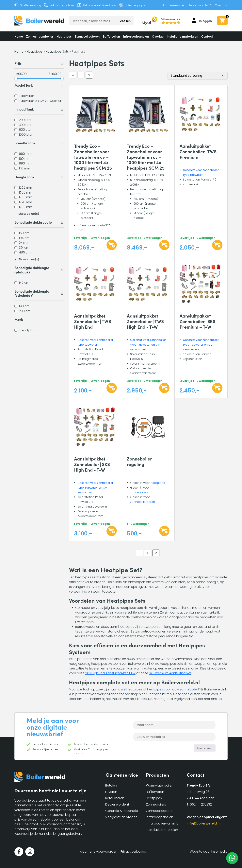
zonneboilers (139, 492)
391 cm (24, 247)
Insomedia (219, 851)
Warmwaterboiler (159, 785)
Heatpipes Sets (57, 52)
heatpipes (158, 483)
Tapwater (26, 96)
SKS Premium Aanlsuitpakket (170, 673)
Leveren (111, 792)
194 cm (24, 238)
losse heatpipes (130, 689)
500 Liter (25, 130)
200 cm (25, 311)
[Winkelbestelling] (198, 76)
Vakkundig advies (62, 5)
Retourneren (115, 798)
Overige (158, 36)
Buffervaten (111, 36)
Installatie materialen (182, 36)
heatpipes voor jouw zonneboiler (173, 689)
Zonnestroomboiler (40, 36)
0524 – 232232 (201, 804)
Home (19, 36)
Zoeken (125, 21)
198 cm (24, 306)
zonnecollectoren (143, 502)
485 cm (25, 252)
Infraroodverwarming (162, 823)
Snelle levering (31, 5)
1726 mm (25, 202)
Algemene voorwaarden (99, 851)
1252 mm (25, 188)
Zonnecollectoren (87, 36)
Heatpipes (64, 36)
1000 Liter (26, 134)
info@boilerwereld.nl (203, 823)
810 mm (25, 158)
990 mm (25, 163)
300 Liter (25, 125)
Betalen (111, 785)
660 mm (25, 154)
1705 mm (26, 197)
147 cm (24, 283)
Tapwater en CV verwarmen (41, 101)
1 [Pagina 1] (81, 75)
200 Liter (25, 120)
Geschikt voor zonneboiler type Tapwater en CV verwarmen (148, 345)
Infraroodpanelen (136, 36)
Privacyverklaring (133, 851)
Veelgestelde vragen (121, 817)
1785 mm (26, 207)
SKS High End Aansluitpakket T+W (110, 673)
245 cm (25, 243)
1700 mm (26, 192)
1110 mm (24, 168)
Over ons (221, 5)
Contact (207, 36)
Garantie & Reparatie (122, 811)
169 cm (24, 233)
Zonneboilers (156, 804)
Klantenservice (173, 5)
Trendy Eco (28, 330)
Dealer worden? (199, 5)
